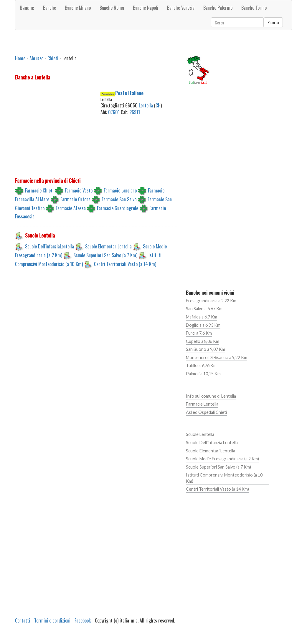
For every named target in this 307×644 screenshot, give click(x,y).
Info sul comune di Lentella (211, 396)
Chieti (53, 58)
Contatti (23, 620)
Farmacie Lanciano (120, 190)
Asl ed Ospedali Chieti (206, 412)
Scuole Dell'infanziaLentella (49, 246)
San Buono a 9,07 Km (206, 349)
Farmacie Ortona (75, 199)
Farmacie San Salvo (119, 199)
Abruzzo (36, 58)
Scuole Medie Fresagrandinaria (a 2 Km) (222, 459)
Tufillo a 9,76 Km (201, 365)
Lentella (146, 105)
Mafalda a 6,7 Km (202, 317)
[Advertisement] (62, 127)
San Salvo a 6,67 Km (204, 309)
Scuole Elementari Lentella (211, 451)
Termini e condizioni (52, 620)
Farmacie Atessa (71, 208)
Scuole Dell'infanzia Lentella (212, 443)
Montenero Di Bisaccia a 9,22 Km (217, 357)
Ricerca (273, 22)
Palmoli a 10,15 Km (203, 374)
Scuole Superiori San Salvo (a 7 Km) (105, 255)
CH (158, 105)
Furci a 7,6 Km (199, 333)
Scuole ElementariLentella (108, 246)
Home (20, 58)
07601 (114, 112)
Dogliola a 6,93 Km (203, 325)
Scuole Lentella (200, 434)
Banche (27, 8)
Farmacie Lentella (202, 404)
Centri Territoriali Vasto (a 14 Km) (125, 264)
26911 (135, 112)
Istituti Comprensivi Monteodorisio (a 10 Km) (224, 478)
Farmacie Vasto (79, 190)
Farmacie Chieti (39, 190)
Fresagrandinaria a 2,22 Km (211, 301)
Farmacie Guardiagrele (118, 208)
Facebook (83, 620)
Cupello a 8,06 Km (203, 341)
